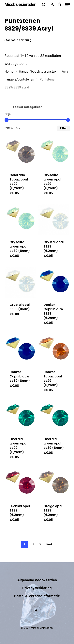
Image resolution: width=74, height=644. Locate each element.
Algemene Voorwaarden (37, 580)
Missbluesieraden (20, 5)
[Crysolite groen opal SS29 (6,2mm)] (54, 152)
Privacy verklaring (37, 588)
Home (9, 72)
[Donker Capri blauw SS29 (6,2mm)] (54, 282)
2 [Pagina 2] (33, 544)
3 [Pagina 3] (40, 544)
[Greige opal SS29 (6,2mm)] (54, 483)
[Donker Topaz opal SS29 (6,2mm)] (54, 349)
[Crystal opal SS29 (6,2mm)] (54, 219)
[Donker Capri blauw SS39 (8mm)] (20, 349)
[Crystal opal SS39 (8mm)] (20, 282)
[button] (67, 5)
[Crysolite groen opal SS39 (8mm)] (20, 219)
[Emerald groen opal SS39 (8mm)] (54, 416)
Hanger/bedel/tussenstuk (38, 72)
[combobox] (20, 40)
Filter (63, 128)
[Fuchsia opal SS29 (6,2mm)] (20, 483)
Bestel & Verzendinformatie (37, 596)
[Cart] (59, 5)
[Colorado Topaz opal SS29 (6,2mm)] (20, 152)
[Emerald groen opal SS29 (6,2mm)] (20, 416)
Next (49, 544)
